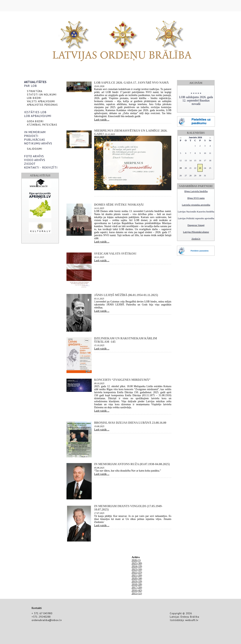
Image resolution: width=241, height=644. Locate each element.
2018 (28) (137, 584)
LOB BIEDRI (34, 98)
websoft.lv (192, 620)
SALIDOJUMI (35, 149)
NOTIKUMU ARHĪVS (38, 143)
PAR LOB (31, 86)
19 (180, 168)
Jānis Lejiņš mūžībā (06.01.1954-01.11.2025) (126, 295)
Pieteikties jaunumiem (199, 251)
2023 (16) (137, 569)
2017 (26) (137, 587)
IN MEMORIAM (35, 132)
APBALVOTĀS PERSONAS (42, 105)
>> (210, 138)
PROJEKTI (31, 136)
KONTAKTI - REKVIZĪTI (41, 167)
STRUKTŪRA (35, 91)
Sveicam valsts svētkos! (115, 254)
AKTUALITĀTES (35, 82)
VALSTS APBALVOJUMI (41, 101)
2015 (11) (137, 593)
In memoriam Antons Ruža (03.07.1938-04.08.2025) (132, 464)
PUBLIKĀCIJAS (35, 140)
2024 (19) (137, 566)
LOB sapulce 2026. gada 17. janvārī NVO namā (131, 83)
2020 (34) (137, 578)
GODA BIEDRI (35, 121)
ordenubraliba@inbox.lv (47, 620)
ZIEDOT (30, 164)
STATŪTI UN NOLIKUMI (42, 95)
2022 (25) (137, 572)
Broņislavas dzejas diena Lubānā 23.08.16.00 (130, 423)
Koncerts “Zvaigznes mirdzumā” (122, 380)
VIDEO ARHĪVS (35, 160)
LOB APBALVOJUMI (38, 116)
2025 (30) (137, 563)
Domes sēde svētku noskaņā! (119, 205)
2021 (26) (137, 575)
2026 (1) (136, 560)
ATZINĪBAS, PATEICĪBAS (42, 125)
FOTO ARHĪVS (34, 156)
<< (180, 138)
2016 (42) (137, 590)
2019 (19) (137, 581)
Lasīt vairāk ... (102, 120)
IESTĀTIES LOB (35, 112)
